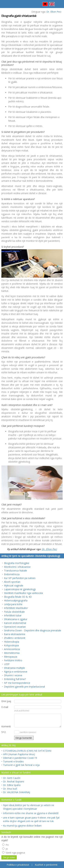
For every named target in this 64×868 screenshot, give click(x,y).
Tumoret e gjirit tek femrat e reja (20, 765)
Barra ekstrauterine (15, 634)
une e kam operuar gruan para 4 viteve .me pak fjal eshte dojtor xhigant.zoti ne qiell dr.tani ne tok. (30, 819)
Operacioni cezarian (15, 627)
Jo (5, 849)
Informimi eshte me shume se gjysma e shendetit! (30, 813)
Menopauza (10, 657)
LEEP (7, 664)
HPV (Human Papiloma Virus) (18, 754)
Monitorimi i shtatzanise (17, 567)
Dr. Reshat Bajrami (13, 781)
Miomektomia (12, 653)
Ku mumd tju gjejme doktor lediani (21, 826)
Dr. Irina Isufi (9, 789)
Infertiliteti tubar (13, 615)
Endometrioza (12, 574)
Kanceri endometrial (15, 623)
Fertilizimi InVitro (13, 660)
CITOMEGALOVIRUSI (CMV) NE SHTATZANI (26, 751)
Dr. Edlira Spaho (11, 785)
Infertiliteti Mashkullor (16, 608)
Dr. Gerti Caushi (11, 778)
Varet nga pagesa (14, 853)
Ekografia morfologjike (17, 563)
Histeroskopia (12, 642)
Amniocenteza (12, 649)
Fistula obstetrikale (14, 612)
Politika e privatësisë (18, 865)
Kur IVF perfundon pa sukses (20, 578)
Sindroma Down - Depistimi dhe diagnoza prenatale (33, 630)
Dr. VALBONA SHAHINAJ (16, 792)
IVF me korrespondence (17, 683)
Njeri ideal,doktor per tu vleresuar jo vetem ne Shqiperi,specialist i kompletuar (28, 807)
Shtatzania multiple (14, 668)
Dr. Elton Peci (54, 12)
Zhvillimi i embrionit (15, 638)
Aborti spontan (12, 582)
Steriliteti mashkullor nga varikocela (23, 593)
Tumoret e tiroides (13, 761)
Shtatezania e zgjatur (16, 619)
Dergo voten (9, 857)
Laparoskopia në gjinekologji (20, 589)
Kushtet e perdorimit (46, 865)
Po (5, 845)
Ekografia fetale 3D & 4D (18, 597)
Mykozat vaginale (14, 586)
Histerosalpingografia (16, 600)
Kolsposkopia (11, 645)
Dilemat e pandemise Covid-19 (19, 758)
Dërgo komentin (24, 738)
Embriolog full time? (15, 679)
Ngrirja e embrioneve (16, 672)
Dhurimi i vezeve (13, 675)
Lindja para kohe (13, 604)
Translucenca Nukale (15, 571)
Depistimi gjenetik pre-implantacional (24, 687)
